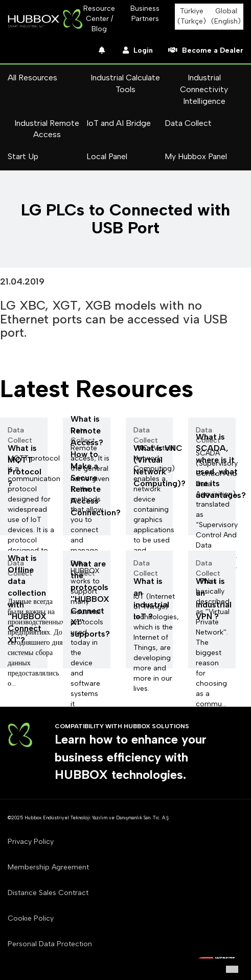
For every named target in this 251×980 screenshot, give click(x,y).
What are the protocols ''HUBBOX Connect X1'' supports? (90, 599)
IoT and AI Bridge (119, 123)
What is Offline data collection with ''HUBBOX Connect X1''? (27, 599)
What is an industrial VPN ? (214, 599)
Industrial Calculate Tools (125, 83)
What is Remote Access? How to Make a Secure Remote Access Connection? (96, 466)
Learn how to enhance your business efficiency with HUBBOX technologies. (131, 757)
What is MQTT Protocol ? (25, 466)
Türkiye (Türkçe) (192, 16)
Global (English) (226, 16)
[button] (232, 969)
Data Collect (188, 123)
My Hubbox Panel (196, 156)
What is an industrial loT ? (151, 599)
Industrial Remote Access (47, 129)
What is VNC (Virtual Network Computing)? (159, 466)
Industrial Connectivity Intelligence (204, 89)
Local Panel (107, 156)
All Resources (32, 78)
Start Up (23, 156)
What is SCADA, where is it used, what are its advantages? (221, 466)
